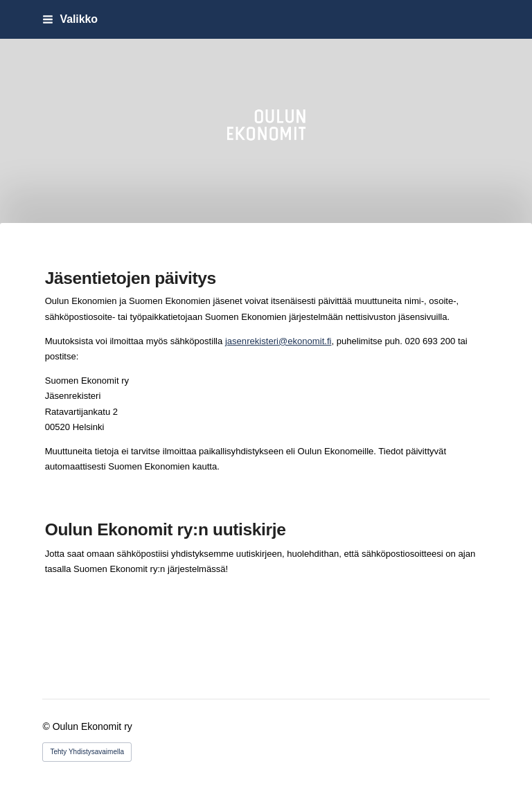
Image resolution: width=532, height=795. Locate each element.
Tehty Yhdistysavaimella (87, 752)
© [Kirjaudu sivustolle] (47, 726)
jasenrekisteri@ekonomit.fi (278, 341)
